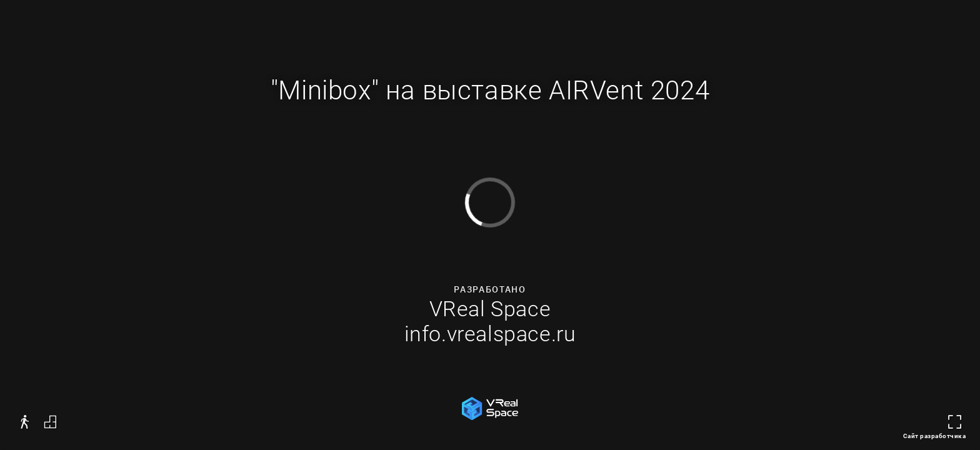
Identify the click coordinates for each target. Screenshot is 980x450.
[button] (25, 422)
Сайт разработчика (935, 436)
